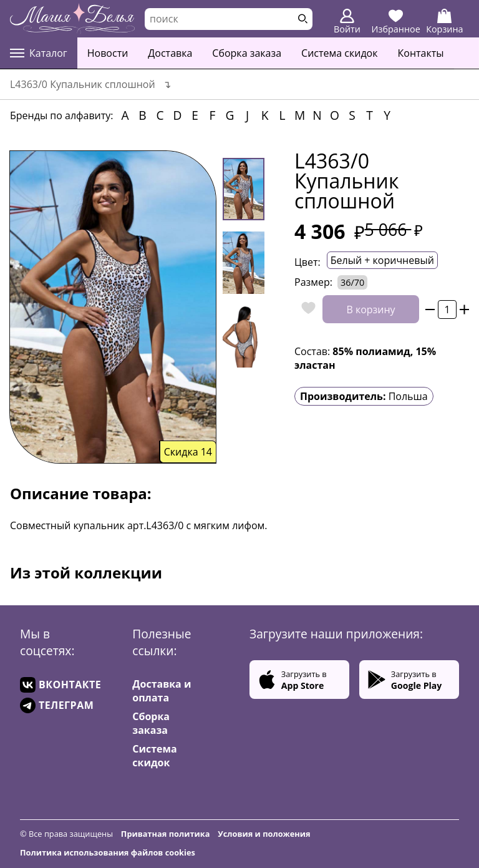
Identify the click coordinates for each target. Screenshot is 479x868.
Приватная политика (166, 834)
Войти (347, 22)
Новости (108, 53)
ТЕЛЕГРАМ (57, 705)
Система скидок (339, 53)
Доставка (170, 53)
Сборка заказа (247, 53)
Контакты (421, 53)
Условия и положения (264, 834)
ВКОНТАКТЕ (60, 685)
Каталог (39, 53)
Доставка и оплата (162, 691)
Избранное (396, 22)
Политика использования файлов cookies (108, 852)
